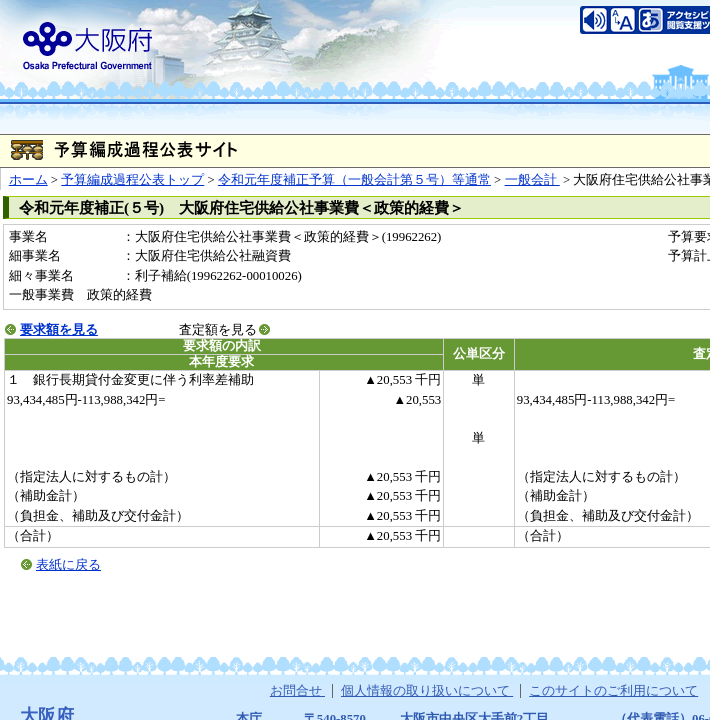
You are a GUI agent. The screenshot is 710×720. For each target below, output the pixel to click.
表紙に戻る (68, 565)
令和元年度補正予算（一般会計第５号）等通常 (354, 180)
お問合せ (297, 691)
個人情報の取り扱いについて (427, 691)
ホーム (28, 180)
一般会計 (532, 180)
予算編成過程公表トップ (132, 180)
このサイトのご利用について (613, 691)
